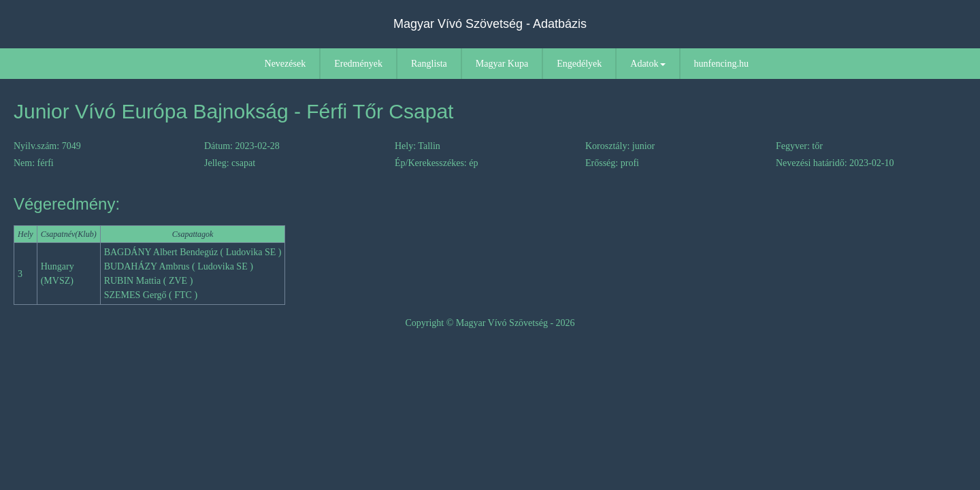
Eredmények (358, 64)
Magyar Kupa (502, 64)
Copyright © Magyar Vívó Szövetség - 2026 (490, 323)
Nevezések (285, 64)
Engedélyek (579, 64)
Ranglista (429, 64)
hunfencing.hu (721, 64)
